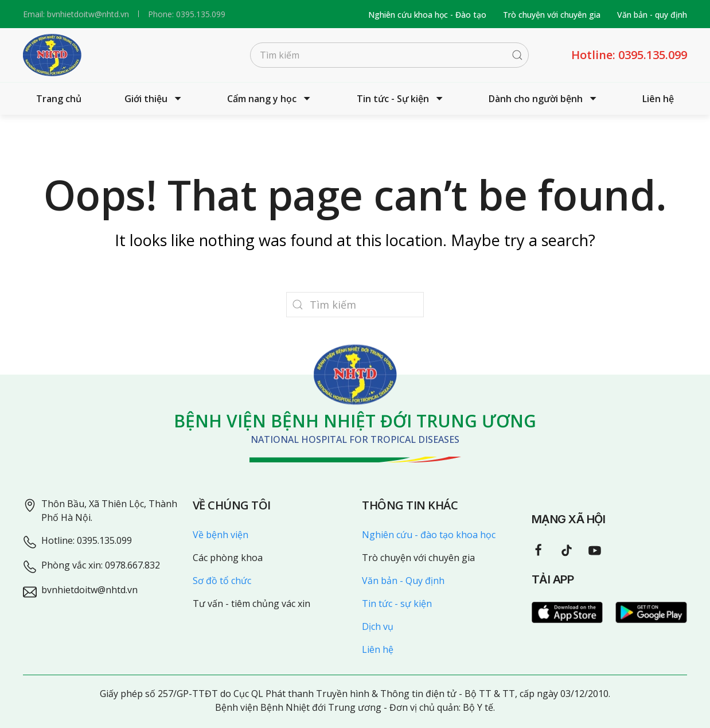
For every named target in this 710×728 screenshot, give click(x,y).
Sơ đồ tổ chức (222, 581)
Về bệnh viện (221, 535)
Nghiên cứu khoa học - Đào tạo (427, 15)
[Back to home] (52, 55)
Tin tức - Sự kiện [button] (401, 99)
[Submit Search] (517, 55)
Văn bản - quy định (652, 15)
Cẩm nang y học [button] (270, 99)
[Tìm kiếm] (389, 55)
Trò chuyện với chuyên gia (552, 15)
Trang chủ (59, 99)
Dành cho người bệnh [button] (544, 99)
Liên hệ (658, 99)
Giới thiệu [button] (154, 99)
